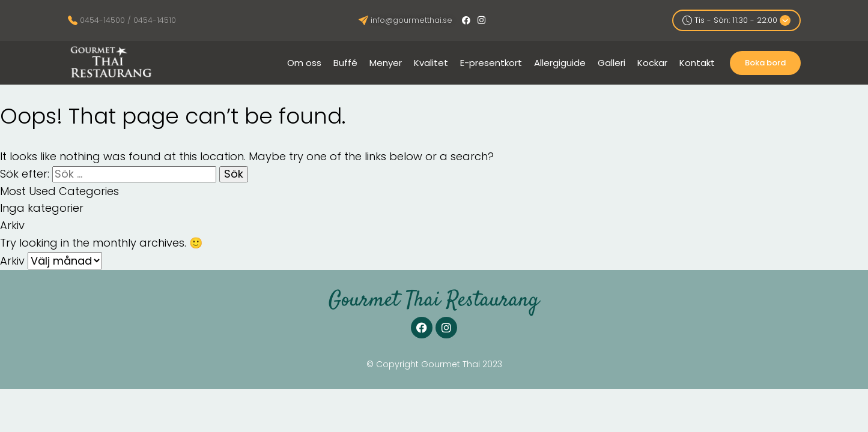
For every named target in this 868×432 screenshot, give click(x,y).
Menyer (386, 63)
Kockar (652, 63)
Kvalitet (431, 63)
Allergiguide (560, 63)
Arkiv (12, 261)
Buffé (345, 63)
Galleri (612, 63)
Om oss (304, 63)
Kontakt (697, 63)
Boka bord (765, 63)
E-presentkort (491, 63)
